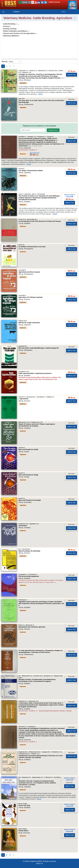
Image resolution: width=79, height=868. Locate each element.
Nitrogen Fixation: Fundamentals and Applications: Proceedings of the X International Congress (37, 680)
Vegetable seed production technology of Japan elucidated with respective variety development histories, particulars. (41, 603)
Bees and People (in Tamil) (28, 449)
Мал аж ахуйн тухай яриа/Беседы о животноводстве (39, 348)
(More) (41, 94)
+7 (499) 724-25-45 (54, 2)
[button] (36, 2)
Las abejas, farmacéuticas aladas (31, 170)
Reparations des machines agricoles (32, 627)
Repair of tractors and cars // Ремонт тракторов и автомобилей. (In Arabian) (37, 425)
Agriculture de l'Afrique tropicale (30, 297)
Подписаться (53, 130)
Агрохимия (23, 525)
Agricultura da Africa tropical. (29, 272)
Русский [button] (25, 2)
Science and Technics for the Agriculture (19, 33)
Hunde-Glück (23, 831)
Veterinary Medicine (11, 36)
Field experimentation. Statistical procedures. (35, 373)
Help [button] (63, 12)
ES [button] (29, 2)
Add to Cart (72, 75)
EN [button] (33, 2)
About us (39, 863)
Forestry (6, 26)
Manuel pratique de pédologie (29, 551)
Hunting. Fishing (10, 29)
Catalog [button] (16, 12)
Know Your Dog (24, 805)
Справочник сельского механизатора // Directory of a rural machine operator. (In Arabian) (41, 756)
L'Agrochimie (23, 399)
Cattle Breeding (9, 24)
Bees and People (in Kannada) (30, 500)
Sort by (5, 62)
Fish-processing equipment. (29, 576)
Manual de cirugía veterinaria (29, 323)
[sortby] (15, 62)
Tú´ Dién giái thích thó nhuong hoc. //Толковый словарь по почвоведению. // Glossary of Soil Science (41, 651)
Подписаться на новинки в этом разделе (39, 126)
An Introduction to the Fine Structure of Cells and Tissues (40, 221)
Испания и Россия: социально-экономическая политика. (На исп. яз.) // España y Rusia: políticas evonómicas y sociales (37, 783)
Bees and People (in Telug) (28, 475)
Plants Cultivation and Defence (15, 31)
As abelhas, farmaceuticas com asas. (32, 247)
